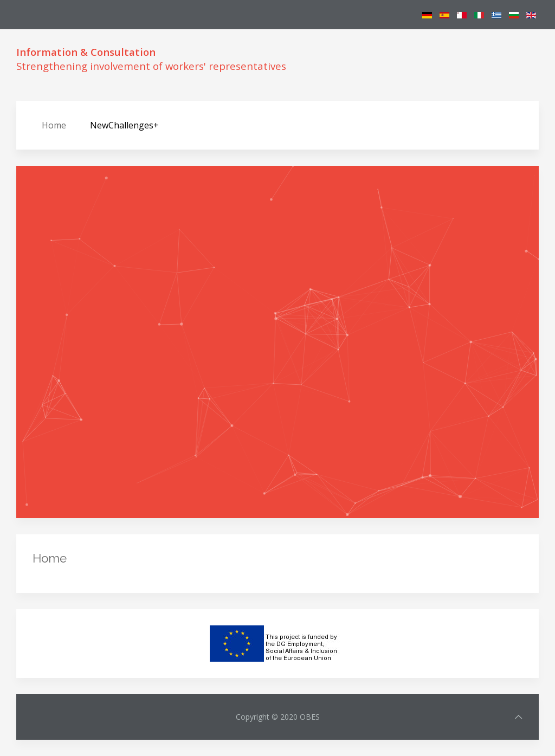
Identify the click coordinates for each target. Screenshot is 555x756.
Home (54, 125)
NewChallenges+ (124, 125)
